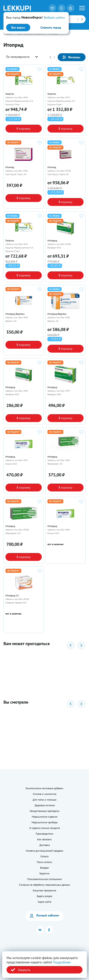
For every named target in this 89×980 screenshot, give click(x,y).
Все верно (18, 28)
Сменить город (51, 28)
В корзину (24, 129)
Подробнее (62, 962)
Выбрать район (54, 17)
